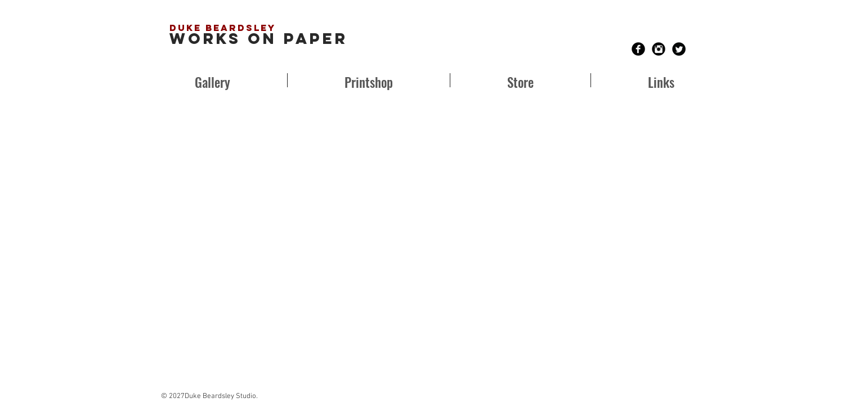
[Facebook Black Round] (638, 49)
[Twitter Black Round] (679, 49)
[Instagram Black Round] (659, 49)
